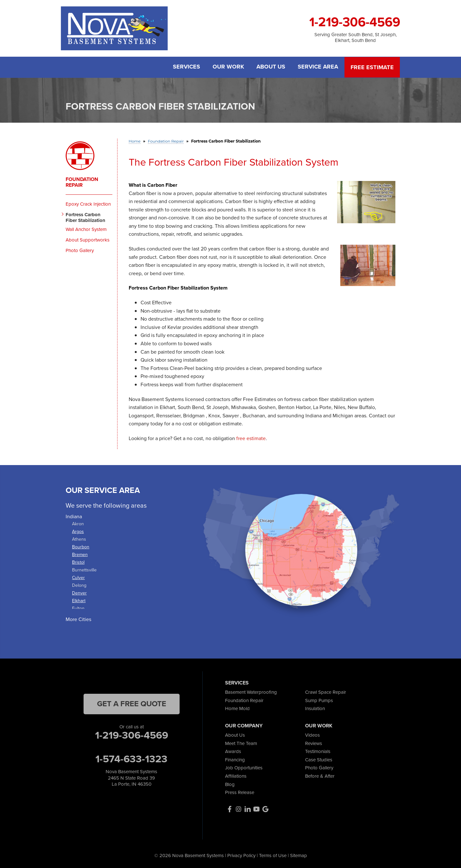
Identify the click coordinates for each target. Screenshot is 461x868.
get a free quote (132, 703)
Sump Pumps (319, 700)
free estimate (251, 438)
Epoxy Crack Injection (88, 204)
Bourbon (81, 547)
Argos (78, 531)
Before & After (320, 776)
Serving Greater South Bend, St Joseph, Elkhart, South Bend (356, 37)
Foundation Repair (82, 182)
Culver (78, 577)
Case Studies (319, 759)
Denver (79, 593)
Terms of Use (273, 855)
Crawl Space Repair (326, 692)
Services (186, 67)
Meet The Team (241, 743)
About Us (271, 67)
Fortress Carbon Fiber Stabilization (85, 217)
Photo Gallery (80, 250)
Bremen (80, 554)
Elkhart (79, 600)
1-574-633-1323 (131, 758)
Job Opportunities (244, 767)
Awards (233, 751)
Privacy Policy (241, 855)
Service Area (318, 67)
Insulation (315, 708)
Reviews (314, 743)
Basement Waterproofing (251, 692)
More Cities (78, 619)
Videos (312, 735)
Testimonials (318, 751)
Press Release (240, 792)
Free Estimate (372, 67)
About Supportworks (88, 240)
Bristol (78, 562)
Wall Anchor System (86, 229)
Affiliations (236, 776)
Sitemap (299, 855)
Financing (235, 759)
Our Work (228, 67)
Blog (230, 784)
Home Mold (237, 708)
